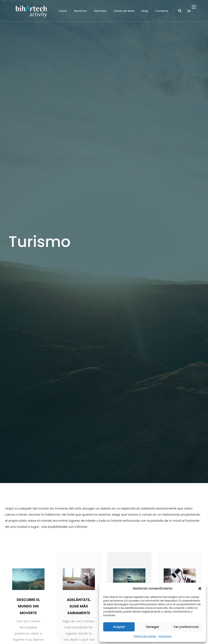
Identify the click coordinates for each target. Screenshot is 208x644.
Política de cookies (145, 636)
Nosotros (81, 11)
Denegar (153, 627)
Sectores (100, 11)
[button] (200, 589)
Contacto (162, 11)
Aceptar (119, 627)
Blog (145, 11)
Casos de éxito (124, 11)
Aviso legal (165, 636)
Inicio (63, 11)
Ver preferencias (186, 627)
